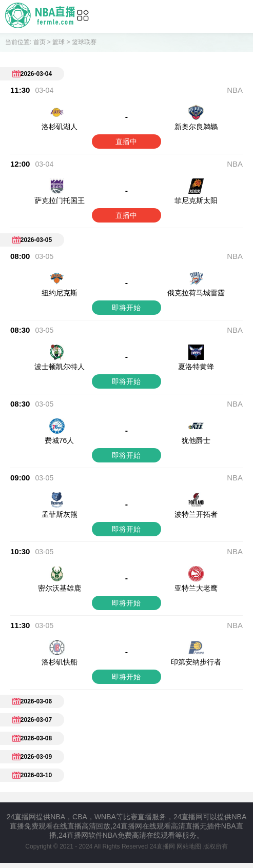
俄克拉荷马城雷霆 (196, 293)
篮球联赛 (84, 42)
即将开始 (126, 308)
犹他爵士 (196, 440)
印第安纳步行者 (196, 641)
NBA (235, 90)
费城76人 (60, 440)
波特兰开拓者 (196, 514)
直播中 (126, 142)
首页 (40, 42)
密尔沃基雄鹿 (60, 588)
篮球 (59, 42)
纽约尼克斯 (60, 293)
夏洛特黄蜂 (196, 367)
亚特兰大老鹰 (196, 588)
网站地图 (189, 826)
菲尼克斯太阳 (196, 200)
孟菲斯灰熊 (60, 514)
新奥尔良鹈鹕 (196, 127)
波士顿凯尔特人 (60, 367)
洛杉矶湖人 (60, 127)
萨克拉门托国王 (60, 200)
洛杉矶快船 (60, 641)
